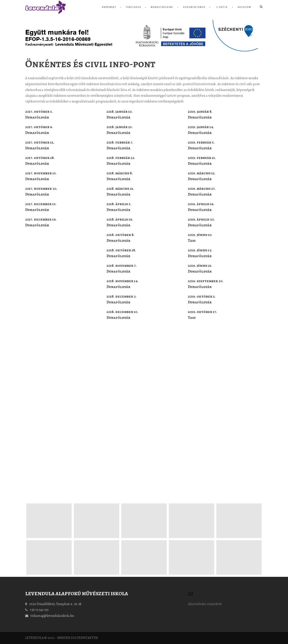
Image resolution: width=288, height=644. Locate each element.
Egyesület (109, 7)
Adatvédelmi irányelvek (205, 604)
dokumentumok (194, 7)
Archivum (244, 7)
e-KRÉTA (222, 7)
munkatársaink (162, 7)
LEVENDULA (34, 638)
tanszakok (133, 7)
